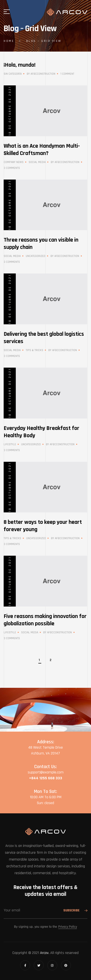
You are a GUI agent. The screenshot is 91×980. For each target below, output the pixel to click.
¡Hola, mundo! (20, 65)
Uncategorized (36, 256)
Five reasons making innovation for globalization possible (45, 620)
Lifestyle (10, 444)
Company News (14, 162)
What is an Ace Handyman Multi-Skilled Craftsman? (42, 150)
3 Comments (12, 168)
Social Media (37, 162)
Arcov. (45, 953)
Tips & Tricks (34, 350)
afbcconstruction (43, 74)
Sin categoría (13, 74)
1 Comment (67, 74)
